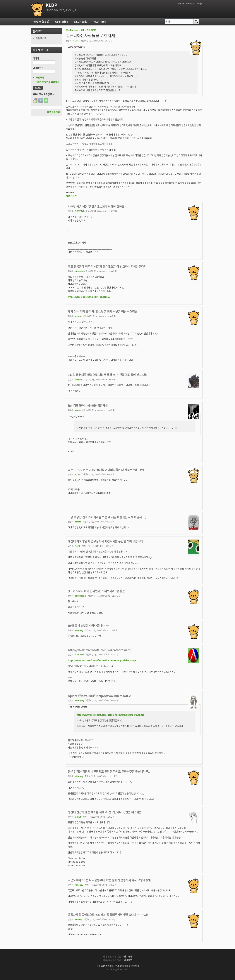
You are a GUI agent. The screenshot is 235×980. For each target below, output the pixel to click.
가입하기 (40, 78)
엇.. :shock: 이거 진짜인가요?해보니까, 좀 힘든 (96, 591)
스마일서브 (127, 960)
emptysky (79, 700)
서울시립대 (127, 957)
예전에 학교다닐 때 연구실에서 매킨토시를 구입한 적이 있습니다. (106, 541)
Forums (74, 30)
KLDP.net (100, 22)
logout (78, 817)
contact (190, 4)
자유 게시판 (92, 30)
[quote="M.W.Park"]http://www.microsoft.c (99, 696)
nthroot (79, 316)
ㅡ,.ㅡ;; (76, 41)
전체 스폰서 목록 (104, 966)
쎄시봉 (77, 546)
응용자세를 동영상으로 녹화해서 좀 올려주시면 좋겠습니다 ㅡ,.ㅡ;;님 (108, 915)
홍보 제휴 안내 (54, 112)
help (199, 4)
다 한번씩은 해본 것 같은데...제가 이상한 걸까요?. (97, 207)
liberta (78, 522)
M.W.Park (79, 654)
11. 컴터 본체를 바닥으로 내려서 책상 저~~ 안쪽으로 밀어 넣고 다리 (108, 375)
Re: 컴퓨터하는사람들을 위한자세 (88, 405)
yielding (78, 919)
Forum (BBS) (41, 22)
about (181, 4)
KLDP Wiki (81, 22)
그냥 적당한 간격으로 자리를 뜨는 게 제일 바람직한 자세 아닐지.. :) (107, 517)
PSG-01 (78, 410)
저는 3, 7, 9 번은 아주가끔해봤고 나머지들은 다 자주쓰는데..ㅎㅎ (106, 470)
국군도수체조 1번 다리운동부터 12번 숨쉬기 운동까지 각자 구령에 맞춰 (110, 880)
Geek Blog (62, 22)
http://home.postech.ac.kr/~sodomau (89, 297)
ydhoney (79, 630)
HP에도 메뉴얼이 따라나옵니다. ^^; (89, 626)
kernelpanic (80, 596)
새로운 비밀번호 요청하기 (47, 82)
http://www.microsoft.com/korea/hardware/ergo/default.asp (102, 660)
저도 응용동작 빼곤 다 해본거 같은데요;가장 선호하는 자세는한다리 (107, 266)
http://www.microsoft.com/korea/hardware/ (100, 650)
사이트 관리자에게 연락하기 (126, 966)
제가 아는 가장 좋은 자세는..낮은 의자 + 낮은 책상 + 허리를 (103, 311)
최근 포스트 (41, 38)
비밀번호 (38, 68)
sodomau (79, 271)
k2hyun (78, 379)
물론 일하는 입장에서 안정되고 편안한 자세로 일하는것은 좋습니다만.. (109, 771)
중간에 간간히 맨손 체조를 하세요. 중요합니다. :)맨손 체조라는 (105, 812)
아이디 (37, 58)
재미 (83, 30)
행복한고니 (79, 211)
